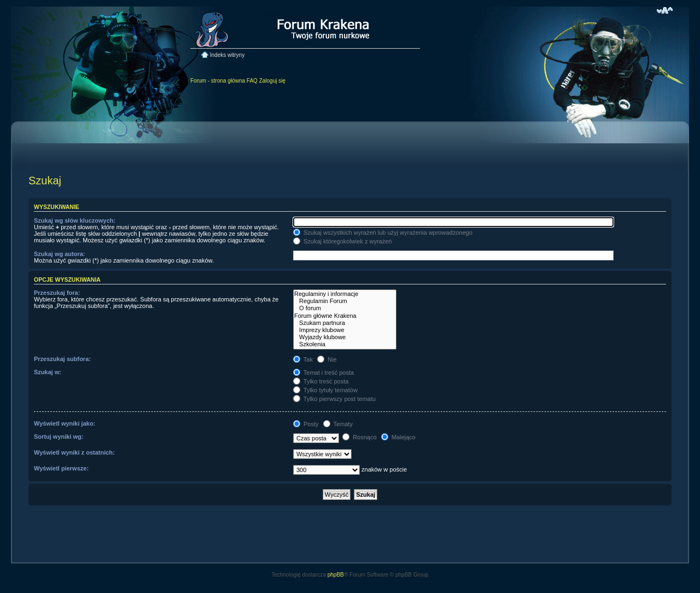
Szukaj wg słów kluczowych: (75, 220)
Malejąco (398, 437)
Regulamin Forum (345, 301)
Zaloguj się (272, 81)
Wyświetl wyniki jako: (65, 423)
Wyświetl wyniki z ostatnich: (74, 452)
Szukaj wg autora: (60, 254)
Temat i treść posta (323, 373)
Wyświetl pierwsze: (61, 468)
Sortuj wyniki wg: (59, 437)
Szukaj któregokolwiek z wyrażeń (342, 241)
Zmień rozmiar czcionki (665, 10)
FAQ (252, 81)
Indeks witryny (227, 55)
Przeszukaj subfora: (62, 359)
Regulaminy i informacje (345, 294)
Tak (303, 359)
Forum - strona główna (218, 81)
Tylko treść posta (321, 381)
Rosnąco (359, 437)
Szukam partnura (345, 323)
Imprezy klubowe (345, 330)
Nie (327, 359)
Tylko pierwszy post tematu (334, 399)
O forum (345, 308)
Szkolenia (345, 344)
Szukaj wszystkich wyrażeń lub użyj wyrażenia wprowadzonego (383, 232)
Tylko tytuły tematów (325, 390)
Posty (306, 424)
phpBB (336, 575)
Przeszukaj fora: (57, 293)
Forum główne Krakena (345, 316)
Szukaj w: (48, 372)
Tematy (338, 424)
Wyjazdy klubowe (345, 337)
